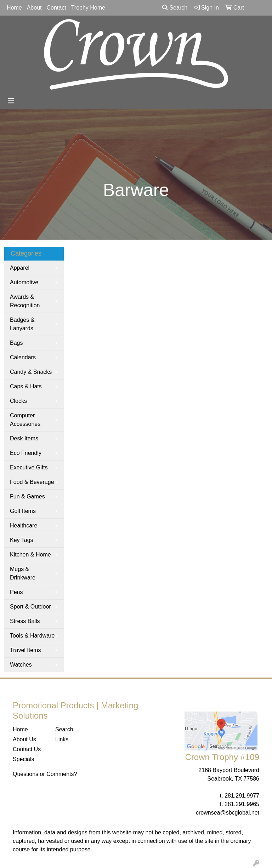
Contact (56, 8)
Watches (21, 665)
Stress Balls (25, 621)
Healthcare (24, 526)
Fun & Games (27, 496)
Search (175, 8)
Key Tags (22, 540)
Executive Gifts (29, 467)
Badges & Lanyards (22, 324)
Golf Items (23, 511)
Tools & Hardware (32, 636)
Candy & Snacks (31, 372)
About (34, 8)
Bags (16, 343)
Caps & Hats (26, 386)
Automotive (24, 282)
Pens (16, 592)
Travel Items (25, 650)
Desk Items (24, 438)
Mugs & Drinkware (23, 573)
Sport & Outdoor (30, 607)
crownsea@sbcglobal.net (228, 813)
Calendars (23, 357)
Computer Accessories (25, 420)
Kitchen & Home (30, 555)
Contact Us (27, 749)
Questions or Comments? (45, 774)
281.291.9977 (242, 796)
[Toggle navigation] (11, 101)
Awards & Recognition (25, 301)
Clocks (18, 401)
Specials (23, 759)
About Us (24, 739)
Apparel (20, 268)
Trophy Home (88, 8)
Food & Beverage (32, 482)
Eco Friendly (26, 453)
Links (62, 739)
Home (14, 8)
